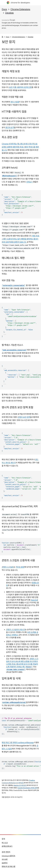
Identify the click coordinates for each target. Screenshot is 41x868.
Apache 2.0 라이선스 (20, 785)
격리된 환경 (20, 567)
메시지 (23, 630)
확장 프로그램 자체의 (10, 743)
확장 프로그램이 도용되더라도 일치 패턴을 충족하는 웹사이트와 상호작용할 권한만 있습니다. (20, 239)
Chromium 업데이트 (8, 856)
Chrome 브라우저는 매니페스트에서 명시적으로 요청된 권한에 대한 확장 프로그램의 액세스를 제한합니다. (20, 147)
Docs (4, 9)
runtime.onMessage (26, 743)
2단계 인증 (28, 87)
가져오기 (29, 182)
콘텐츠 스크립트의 (13, 630)
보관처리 (5, 863)
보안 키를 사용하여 (16, 87)
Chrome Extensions (20, 9)
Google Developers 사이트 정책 (28, 788)
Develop (9, 13)
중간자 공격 (10, 128)
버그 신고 (5, 843)
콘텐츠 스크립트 (8, 567)
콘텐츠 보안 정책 (24, 417)
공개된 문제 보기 (7, 846)
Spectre (34, 600)
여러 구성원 (15, 102)
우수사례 (5, 859)
